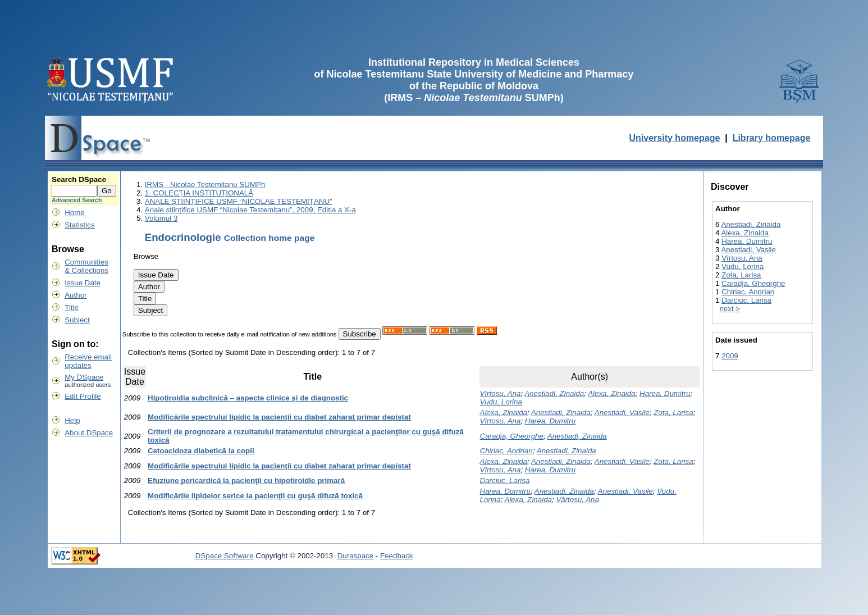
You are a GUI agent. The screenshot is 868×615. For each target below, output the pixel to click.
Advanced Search (77, 200)
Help (72, 420)
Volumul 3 (161, 218)
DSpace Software (225, 556)
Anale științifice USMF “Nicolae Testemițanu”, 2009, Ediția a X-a (250, 210)
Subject (77, 320)
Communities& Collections (86, 266)
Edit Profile (83, 396)
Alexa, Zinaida (611, 393)
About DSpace (89, 433)
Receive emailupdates (88, 361)
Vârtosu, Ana (577, 500)
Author (76, 295)
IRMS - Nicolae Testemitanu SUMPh (205, 184)
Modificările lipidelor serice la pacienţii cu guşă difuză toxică (255, 496)
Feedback (397, 556)
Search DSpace (79, 179)
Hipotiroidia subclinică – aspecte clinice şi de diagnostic (248, 398)
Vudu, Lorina (501, 402)
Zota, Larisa (673, 413)
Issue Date (83, 283)
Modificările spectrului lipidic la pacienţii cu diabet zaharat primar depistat (279, 417)
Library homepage (772, 138)
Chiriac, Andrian (506, 451)
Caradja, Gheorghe (512, 436)
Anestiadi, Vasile (622, 413)
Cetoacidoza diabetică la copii (201, 451)
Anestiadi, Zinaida (554, 393)
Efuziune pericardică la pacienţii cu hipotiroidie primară (246, 480)
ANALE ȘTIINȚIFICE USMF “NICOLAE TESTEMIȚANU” (239, 201)
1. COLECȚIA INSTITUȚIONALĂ (199, 193)
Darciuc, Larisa (505, 480)
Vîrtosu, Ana (501, 393)
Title (72, 307)
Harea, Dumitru (665, 393)
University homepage (675, 138)
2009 (730, 356)
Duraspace (355, 556)
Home (75, 213)
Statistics (79, 225)
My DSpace (84, 377)
